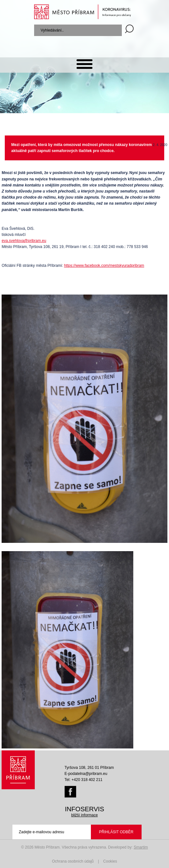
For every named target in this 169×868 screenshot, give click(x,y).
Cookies (110, 861)
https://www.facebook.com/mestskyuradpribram (104, 266)
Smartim (141, 847)
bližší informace (84, 815)
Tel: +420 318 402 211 (83, 780)
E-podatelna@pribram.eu (86, 774)
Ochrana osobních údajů (73, 861)
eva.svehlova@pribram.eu (24, 241)
